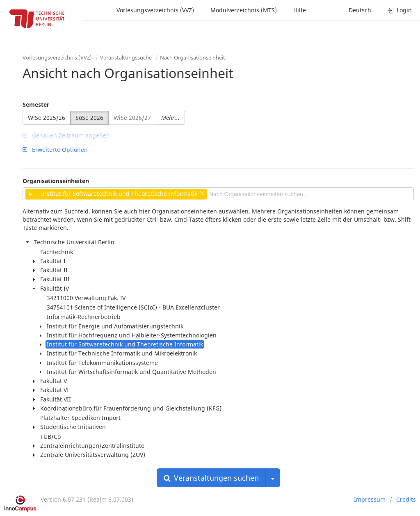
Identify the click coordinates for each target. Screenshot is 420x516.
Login (400, 10)
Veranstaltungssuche (126, 57)
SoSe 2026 (89, 118)
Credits (406, 499)
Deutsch (360, 10)
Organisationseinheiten (56, 181)
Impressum (370, 499)
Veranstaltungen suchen (211, 478)
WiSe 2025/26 (47, 118)
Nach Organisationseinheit (193, 57)
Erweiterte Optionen (55, 150)
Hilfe (300, 10)
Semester (36, 104)
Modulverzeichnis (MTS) (244, 10)
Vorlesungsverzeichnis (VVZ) (155, 10)
